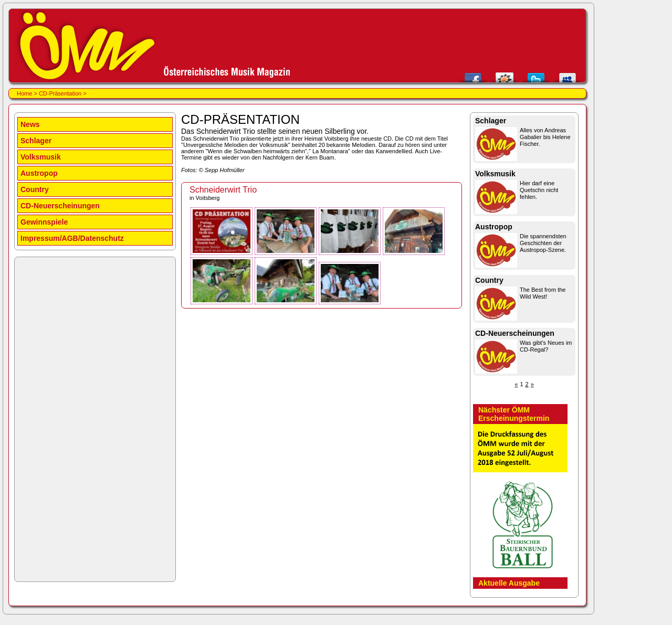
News (30, 124)
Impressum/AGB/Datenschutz (72, 238)
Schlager (36, 141)
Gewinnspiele (44, 222)
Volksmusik (41, 157)
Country (35, 189)
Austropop (39, 173)
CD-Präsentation (60, 93)
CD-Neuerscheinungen (60, 206)
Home (24, 93)
